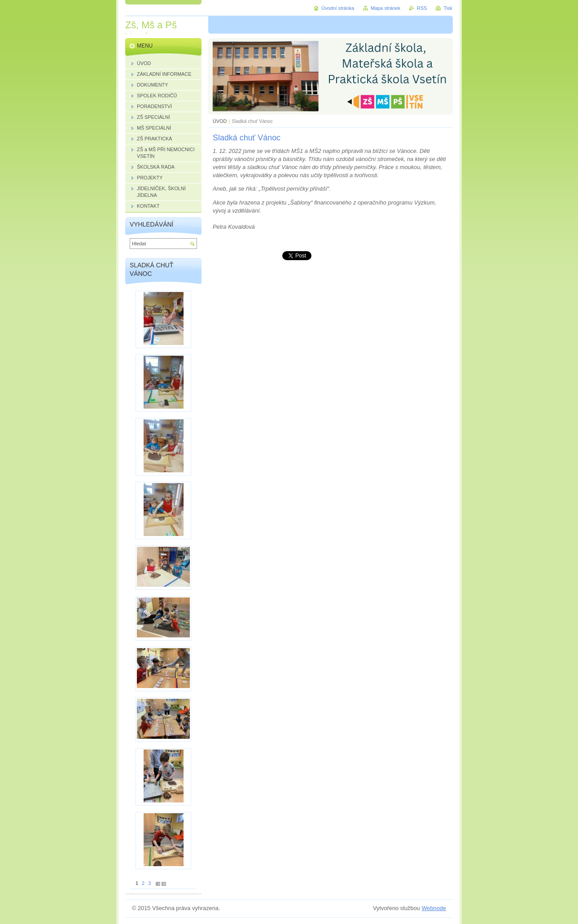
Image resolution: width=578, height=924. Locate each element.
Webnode (434, 908)
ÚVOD (220, 121)
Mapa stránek (385, 8)
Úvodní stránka (338, 8)
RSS (422, 8)
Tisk (448, 8)
